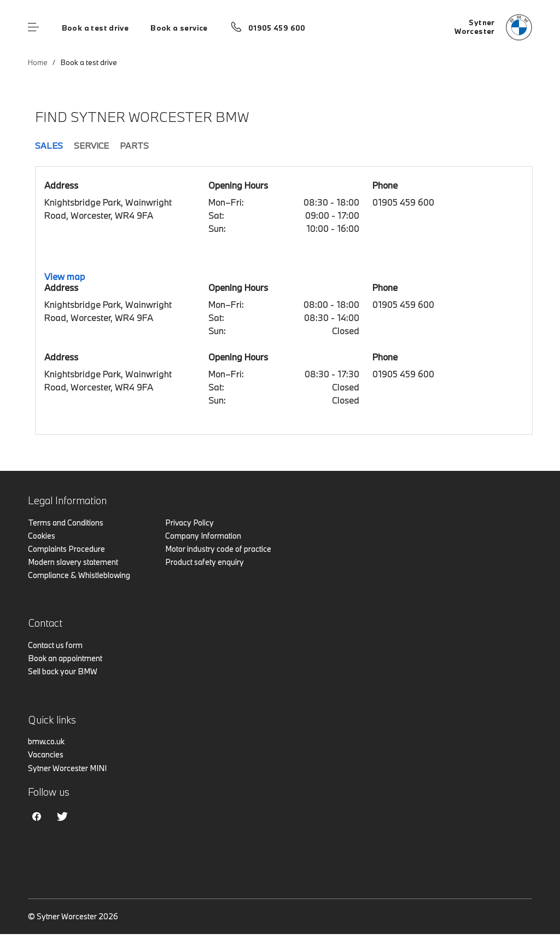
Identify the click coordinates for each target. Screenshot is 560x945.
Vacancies (46, 754)
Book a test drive (95, 28)
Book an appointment (65, 658)
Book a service (179, 28)
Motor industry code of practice (218, 549)
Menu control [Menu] (33, 27)
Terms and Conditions (66, 523)
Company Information (203, 536)
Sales (49, 145)
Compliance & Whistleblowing (79, 575)
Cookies (42, 536)
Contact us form (55, 645)
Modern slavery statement (73, 562)
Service (91, 145)
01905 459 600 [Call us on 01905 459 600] (277, 28)
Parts (134, 145)
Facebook (37, 816)
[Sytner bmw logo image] (493, 27)
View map (65, 276)
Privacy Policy (189, 523)
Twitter (62, 816)
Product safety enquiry (205, 562)
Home (38, 62)
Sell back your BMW (63, 671)
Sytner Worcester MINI (67, 768)
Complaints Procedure (66, 549)
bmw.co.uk (46, 741)
